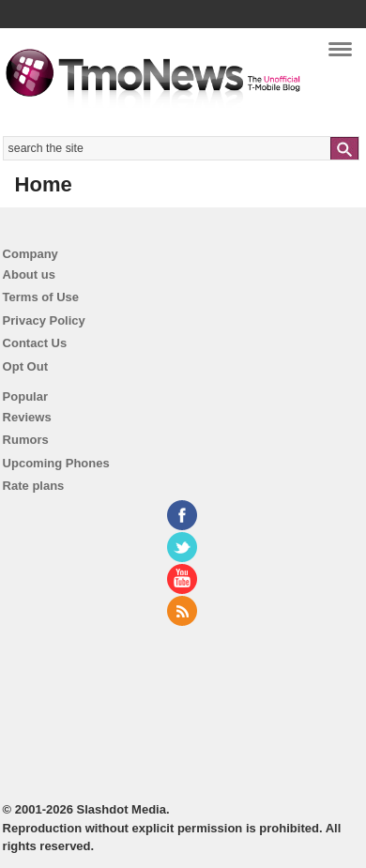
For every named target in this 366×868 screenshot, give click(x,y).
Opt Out (25, 366)
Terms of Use (41, 297)
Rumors (26, 440)
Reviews (27, 417)
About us (29, 274)
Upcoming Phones (56, 463)
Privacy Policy (44, 320)
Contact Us (35, 343)
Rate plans (34, 486)
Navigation (340, 55)
